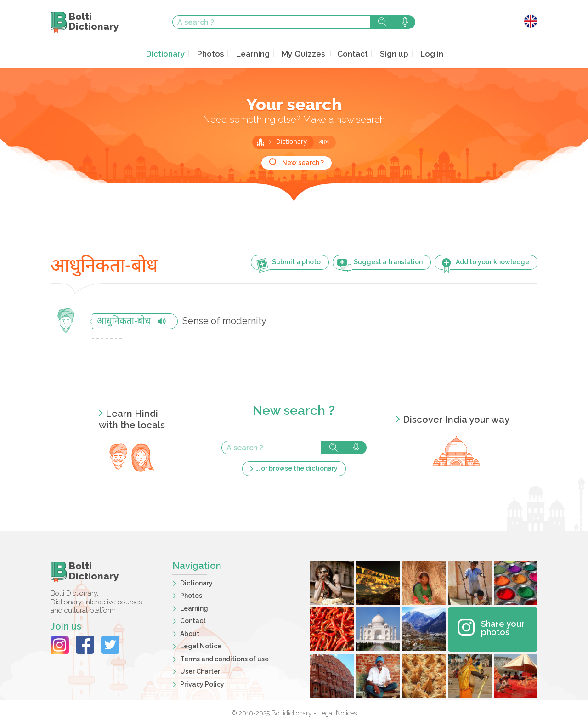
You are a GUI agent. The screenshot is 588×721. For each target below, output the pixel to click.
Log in (426, 54)
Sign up (389, 54)
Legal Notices (338, 712)
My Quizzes (302, 54)
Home (260, 141)
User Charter (200, 670)
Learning (254, 54)
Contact (349, 54)
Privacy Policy (202, 683)
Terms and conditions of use (224, 658)
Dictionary (170, 54)
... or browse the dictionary (297, 467)
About (190, 633)
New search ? (303, 162)
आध (324, 141)
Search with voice (405, 22)
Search (382, 22)
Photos (213, 54)
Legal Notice (201, 645)
